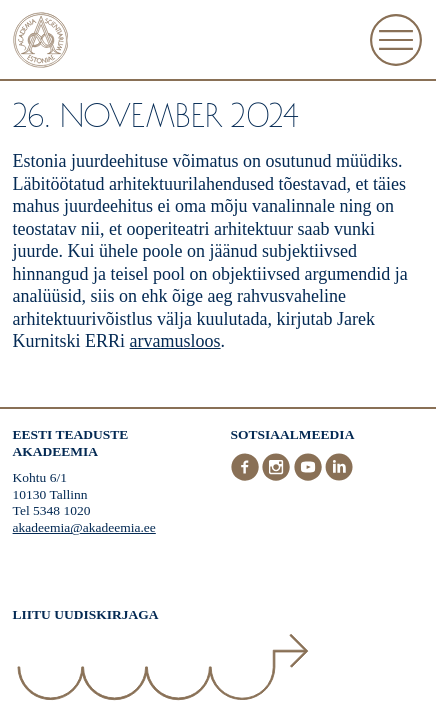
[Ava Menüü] (396, 40)
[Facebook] (247, 476)
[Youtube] (310, 476)
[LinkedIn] (339, 476)
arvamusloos (175, 341)
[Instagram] (278, 476)
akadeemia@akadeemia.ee (84, 527)
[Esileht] (41, 42)
